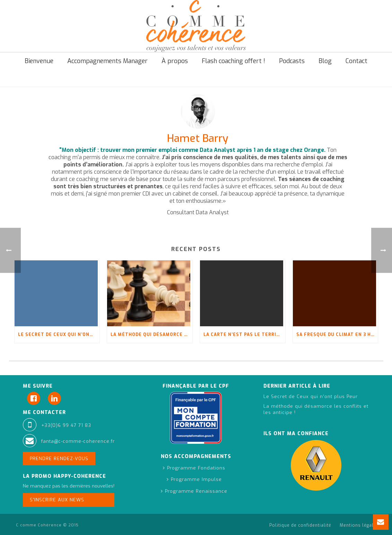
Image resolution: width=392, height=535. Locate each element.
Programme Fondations (194, 468)
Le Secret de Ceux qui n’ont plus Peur (59, 335)
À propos (175, 61)
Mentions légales (359, 525)
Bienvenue (39, 61)
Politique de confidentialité (300, 525)
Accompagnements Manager (107, 61)
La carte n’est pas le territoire (244, 335)
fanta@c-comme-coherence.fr (78, 441)
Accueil (293, 80)
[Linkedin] (56, 398)
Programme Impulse (194, 479)
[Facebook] (35, 398)
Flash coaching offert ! (233, 61)
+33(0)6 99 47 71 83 (66, 425)
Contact (356, 61)
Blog (325, 61)
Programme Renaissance (194, 491)
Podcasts (292, 61)
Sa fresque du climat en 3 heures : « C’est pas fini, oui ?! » (337, 335)
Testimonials (322, 80)
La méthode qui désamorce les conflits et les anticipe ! (151, 335)
